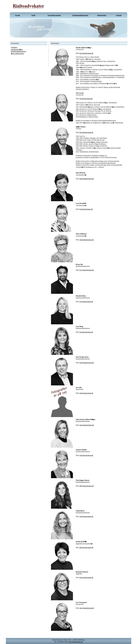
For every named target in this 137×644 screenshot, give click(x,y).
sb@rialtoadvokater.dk (86, 393)
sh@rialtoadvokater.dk (86, 455)
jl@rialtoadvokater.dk (86, 99)
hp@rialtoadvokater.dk (86, 578)
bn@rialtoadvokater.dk (86, 132)
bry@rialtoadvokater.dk (87, 270)
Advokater (14, 47)
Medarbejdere (102, 15)
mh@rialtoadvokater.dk (87, 240)
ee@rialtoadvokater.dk (86, 302)
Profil (33, 15)
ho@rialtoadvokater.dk (86, 53)
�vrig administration (17, 54)
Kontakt (119, 15)
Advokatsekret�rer (17, 50)
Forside (17, 15)
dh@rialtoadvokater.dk (86, 547)
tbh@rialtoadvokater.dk (87, 486)
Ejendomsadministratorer (18, 51)
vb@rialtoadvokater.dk (86, 516)
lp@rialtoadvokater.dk (86, 332)
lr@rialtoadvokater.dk (86, 209)
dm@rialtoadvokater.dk (87, 179)
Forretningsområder (54, 15)
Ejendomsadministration (80, 15)
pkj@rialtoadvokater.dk (87, 363)
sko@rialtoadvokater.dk (87, 425)
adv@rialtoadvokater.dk (87, 608)
